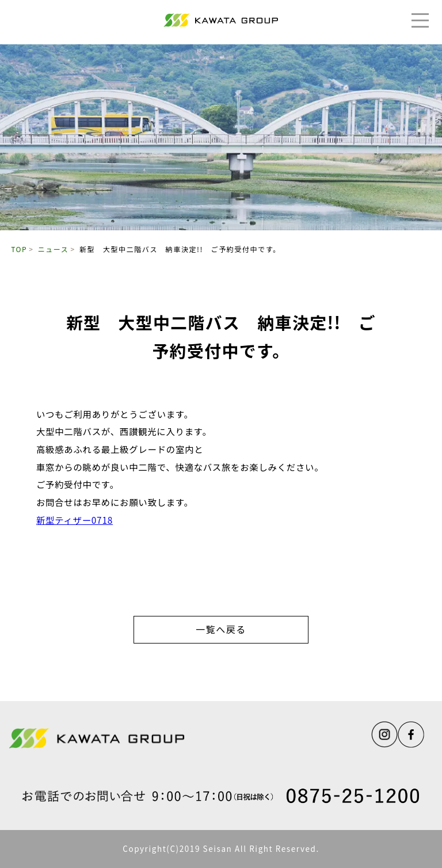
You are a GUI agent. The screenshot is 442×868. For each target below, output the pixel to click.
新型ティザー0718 (75, 520)
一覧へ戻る (221, 629)
